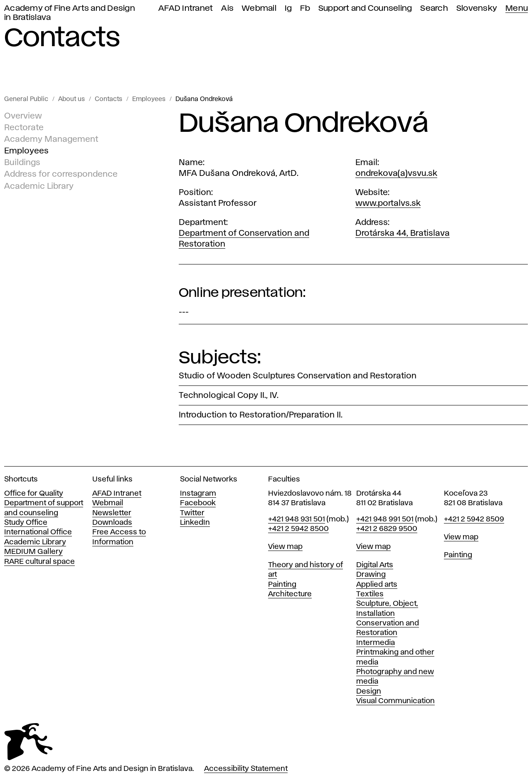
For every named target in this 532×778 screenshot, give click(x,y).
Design (369, 692)
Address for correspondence (61, 174)
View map (285, 547)
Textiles (370, 594)
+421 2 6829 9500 (387, 529)
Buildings (22, 163)
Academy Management (51, 139)
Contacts (108, 99)
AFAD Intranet (186, 9)
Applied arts (377, 585)
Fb (305, 9)
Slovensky (477, 9)
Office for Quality (34, 494)
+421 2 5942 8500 (298, 529)
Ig (288, 9)
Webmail (259, 9)
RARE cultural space (39, 562)
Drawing (371, 575)
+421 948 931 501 (297, 519)
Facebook (198, 503)
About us (71, 99)
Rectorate (24, 128)
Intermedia (376, 643)
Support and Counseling (365, 9)
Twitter (192, 513)
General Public (26, 99)
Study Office (26, 523)
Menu (517, 9)
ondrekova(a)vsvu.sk (396, 173)
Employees (149, 99)
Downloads (112, 523)
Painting (282, 585)
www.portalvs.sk (388, 203)
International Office (38, 532)
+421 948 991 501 (385, 519)
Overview (23, 116)
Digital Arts (375, 565)
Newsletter (112, 513)
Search (434, 9)
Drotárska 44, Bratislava (403, 233)
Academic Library (39, 186)
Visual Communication (395, 701)
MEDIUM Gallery (33, 552)
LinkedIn (195, 523)
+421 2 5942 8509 (474, 519)
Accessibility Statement (246, 769)
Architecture (290, 594)
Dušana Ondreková (204, 99)
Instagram (198, 494)
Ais (227, 9)
